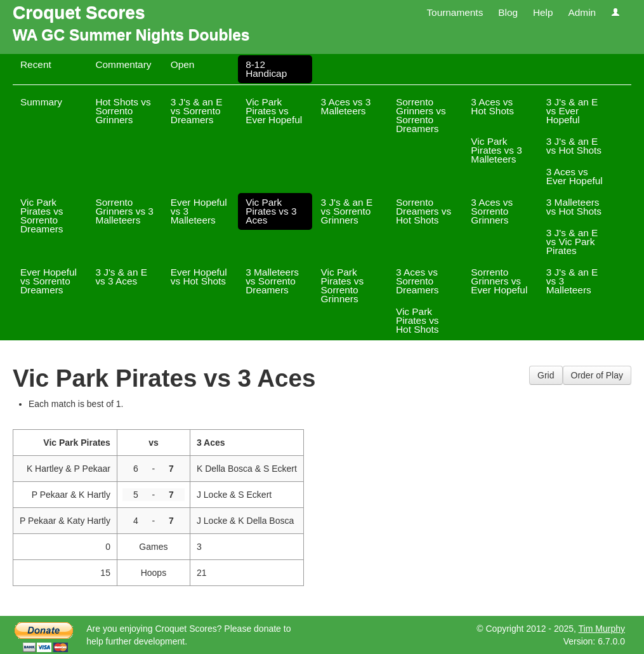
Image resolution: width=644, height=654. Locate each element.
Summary (41, 102)
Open (183, 64)
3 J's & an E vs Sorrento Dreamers (197, 111)
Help (543, 12)
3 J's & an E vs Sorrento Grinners (347, 211)
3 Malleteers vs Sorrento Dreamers (272, 281)
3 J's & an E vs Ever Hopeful (572, 111)
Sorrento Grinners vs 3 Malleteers (124, 211)
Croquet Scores (79, 12)
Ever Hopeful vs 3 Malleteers (199, 211)
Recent (36, 64)
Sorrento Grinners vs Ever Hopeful (499, 281)
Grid (546, 375)
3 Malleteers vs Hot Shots (574, 207)
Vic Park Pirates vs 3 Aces (271, 211)
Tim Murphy (602, 629)
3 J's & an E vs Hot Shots (574, 146)
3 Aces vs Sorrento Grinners (492, 211)
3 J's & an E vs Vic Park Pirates (572, 242)
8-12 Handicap (266, 69)
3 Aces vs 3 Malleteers (346, 106)
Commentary (123, 64)
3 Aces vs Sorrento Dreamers (417, 281)
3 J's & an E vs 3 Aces (121, 277)
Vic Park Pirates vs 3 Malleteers (496, 150)
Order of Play (597, 375)
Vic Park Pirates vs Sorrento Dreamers (42, 216)
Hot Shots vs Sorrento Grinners (123, 111)
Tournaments (455, 12)
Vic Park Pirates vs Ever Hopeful (274, 111)
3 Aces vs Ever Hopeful (575, 176)
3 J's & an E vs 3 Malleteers (572, 281)
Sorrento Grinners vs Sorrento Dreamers (421, 115)
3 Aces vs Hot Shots (492, 106)
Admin (582, 12)
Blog (508, 12)
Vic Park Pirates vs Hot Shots (417, 320)
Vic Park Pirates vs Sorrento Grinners (343, 285)
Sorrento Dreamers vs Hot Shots (424, 211)
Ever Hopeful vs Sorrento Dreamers (49, 281)
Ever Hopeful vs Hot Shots (199, 277)
